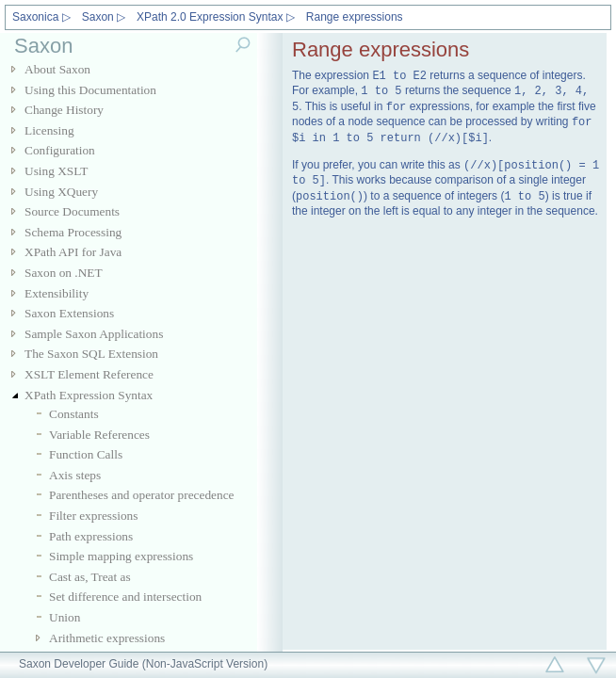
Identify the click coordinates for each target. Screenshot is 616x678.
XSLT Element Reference (89, 374)
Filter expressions (93, 516)
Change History (64, 110)
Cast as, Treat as (90, 577)
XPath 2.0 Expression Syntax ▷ (216, 17)
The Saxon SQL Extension (91, 354)
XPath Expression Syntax (89, 395)
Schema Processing (73, 232)
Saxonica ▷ (41, 17)
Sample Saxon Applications (94, 334)
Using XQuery (61, 192)
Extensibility (57, 293)
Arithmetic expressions (107, 638)
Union (65, 617)
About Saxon (57, 69)
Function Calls (86, 454)
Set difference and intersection (125, 597)
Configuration (60, 150)
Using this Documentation (90, 90)
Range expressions (355, 17)
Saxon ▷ (104, 17)
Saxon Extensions (69, 313)
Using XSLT (56, 171)
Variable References (99, 435)
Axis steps (75, 475)
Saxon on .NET (64, 273)
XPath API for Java (73, 252)
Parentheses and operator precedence (142, 495)
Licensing (49, 130)
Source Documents (72, 211)
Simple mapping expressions (121, 556)
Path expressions (91, 536)
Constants (74, 414)
